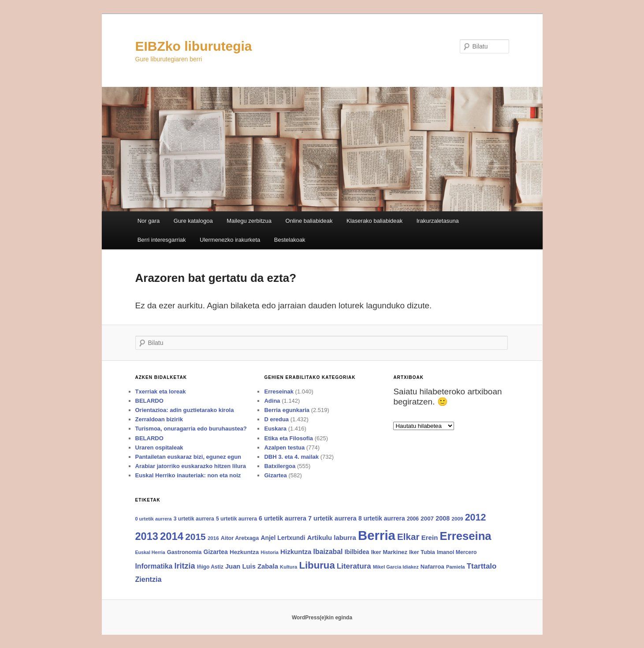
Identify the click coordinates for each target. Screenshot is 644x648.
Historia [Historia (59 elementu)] (270, 552)
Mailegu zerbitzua (249, 221)
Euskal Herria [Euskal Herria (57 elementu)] (150, 552)
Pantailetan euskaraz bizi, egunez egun (188, 457)
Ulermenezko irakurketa (230, 240)
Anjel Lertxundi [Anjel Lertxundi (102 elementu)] (283, 538)
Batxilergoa (280, 466)
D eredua (276, 419)
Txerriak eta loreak (161, 391)
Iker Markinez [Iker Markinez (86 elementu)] (389, 552)
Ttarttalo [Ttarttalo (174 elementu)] (482, 566)
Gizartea (275, 475)
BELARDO (149, 401)
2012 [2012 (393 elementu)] (476, 517)
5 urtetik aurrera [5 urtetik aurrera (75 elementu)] (236, 519)
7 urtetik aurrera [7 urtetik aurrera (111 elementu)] (332, 518)
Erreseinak (279, 391)
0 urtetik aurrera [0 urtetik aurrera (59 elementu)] (154, 519)
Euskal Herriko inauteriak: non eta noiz (188, 475)
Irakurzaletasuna (438, 221)
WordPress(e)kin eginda (322, 618)
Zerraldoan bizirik (159, 419)
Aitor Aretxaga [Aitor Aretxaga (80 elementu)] (240, 538)
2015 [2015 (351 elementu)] (195, 537)
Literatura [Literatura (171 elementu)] (354, 566)
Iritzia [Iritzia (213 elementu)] (184, 566)
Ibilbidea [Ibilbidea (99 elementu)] (357, 552)
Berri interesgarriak (162, 240)
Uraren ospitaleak (159, 448)
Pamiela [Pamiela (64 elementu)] (456, 567)
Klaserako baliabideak (374, 221)
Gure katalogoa (193, 221)
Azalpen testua (284, 448)
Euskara (275, 429)
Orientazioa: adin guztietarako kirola (185, 410)
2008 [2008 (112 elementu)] (443, 518)
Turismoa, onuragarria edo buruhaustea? (191, 429)
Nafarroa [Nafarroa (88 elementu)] (432, 567)
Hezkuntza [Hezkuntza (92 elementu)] (244, 552)
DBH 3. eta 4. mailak (291, 457)
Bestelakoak (290, 240)
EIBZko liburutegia (194, 46)
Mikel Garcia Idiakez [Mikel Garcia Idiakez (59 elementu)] (396, 567)
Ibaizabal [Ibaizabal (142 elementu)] (328, 552)
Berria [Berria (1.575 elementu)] (377, 535)
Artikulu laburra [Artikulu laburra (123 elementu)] (332, 538)
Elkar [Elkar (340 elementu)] (408, 537)
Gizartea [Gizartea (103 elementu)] (216, 552)
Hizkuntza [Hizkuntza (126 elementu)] (296, 552)
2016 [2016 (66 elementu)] (213, 538)
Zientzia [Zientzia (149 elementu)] (149, 579)
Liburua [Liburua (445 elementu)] (317, 565)
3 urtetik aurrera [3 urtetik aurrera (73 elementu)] (194, 519)
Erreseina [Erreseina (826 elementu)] (466, 536)
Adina (272, 401)
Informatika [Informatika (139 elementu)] (154, 566)
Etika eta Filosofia (288, 438)
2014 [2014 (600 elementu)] (172, 536)
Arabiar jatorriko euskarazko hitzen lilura (191, 466)
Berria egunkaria (287, 410)
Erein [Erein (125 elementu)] (430, 538)
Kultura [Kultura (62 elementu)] (288, 567)
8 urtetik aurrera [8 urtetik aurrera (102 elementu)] (382, 518)
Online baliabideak (309, 221)
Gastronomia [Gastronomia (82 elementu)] (184, 552)
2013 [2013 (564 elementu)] (147, 536)
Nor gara (149, 221)
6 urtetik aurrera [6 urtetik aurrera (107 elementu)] (283, 518)
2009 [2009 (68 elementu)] (457, 519)
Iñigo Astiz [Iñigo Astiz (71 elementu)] (210, 567)
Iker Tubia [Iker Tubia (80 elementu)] (422, 552)
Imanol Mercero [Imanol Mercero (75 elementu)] (457, 552)
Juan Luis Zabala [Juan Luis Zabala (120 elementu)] (252, 566)
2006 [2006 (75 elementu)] (413, 519)
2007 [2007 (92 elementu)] (427, 519)
